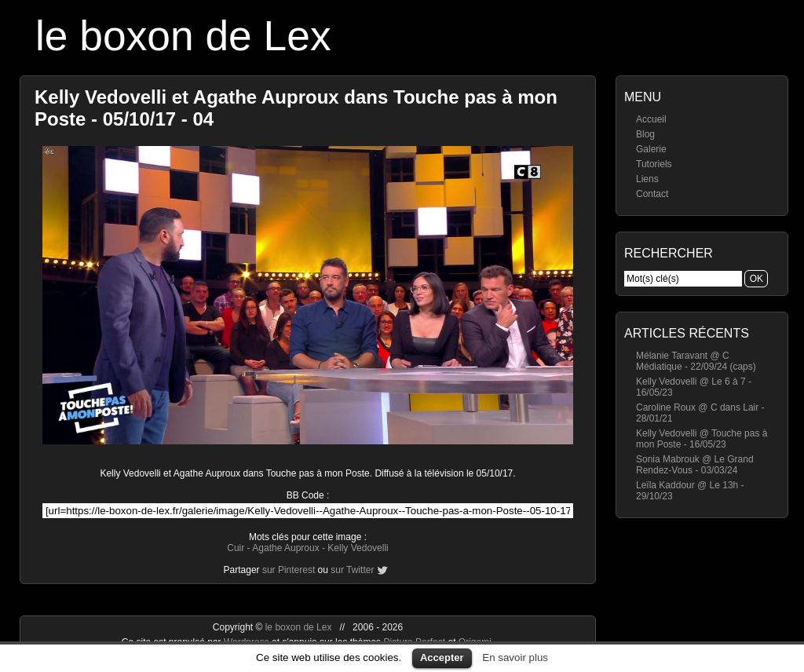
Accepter (442, 657)
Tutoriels (654, 164)
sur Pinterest (289, 570)
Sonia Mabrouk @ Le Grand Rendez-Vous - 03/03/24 (695, 465)
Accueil (651, 119)
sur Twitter (352, 570)
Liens (647, 179)
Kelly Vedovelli (358, 548)
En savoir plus (515, 657)
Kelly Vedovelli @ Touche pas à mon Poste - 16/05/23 (702, 439)
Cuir (236, 548)
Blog (645, 134)
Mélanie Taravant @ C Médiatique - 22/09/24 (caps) (696, 361)
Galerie (651, 149)
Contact (652, 194)
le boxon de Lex (183, 36)
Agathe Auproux (285, 548)
